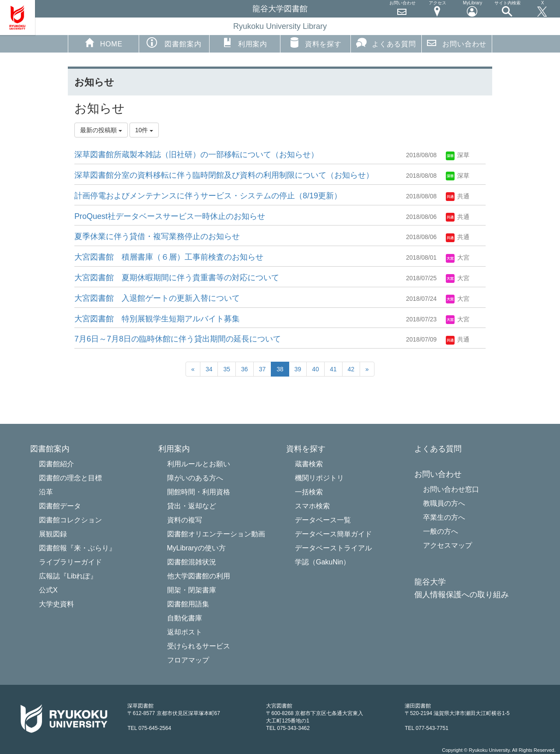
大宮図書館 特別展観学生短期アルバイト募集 (157, 319)
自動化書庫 (185, 618)
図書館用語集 (188, 604)
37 (262, 369)
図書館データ (60, 506)
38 (280, 369)
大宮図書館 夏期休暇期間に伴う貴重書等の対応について (177, 278)
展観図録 (53, 534)
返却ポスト (185, 632)
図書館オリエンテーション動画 (216, 534)
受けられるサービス (199, 646)
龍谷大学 (430, 582)
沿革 (46, 492)
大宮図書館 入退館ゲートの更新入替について (157, 298)
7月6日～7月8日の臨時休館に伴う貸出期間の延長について (178, 339)
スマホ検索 (312, 506)
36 (245, 369)
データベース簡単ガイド (333, 534)
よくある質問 (386, 42)
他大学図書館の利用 (199, 576)
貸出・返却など (192, 506)
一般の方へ (441, 531)
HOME (103, 42)
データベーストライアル (333, 548)
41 (333, 369)
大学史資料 (56, 604)
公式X (48, 590)
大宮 (458, 257)
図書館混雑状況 (192, 562)
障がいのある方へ (195, 478)
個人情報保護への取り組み (462, 595)
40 (315, 369)
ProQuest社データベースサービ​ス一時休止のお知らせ (170, 216)
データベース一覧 (323, 520)
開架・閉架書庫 (192, 590)
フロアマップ (188, 660)
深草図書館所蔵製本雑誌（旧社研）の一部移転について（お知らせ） (196, 155)
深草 (458, 155)
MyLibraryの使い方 (196, 548)
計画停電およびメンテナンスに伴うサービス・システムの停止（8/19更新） (208, 196)
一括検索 (309, 492)
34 (209, 369)
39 (298, 369)
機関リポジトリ (319, 478)
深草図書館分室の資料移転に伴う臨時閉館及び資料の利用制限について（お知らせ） (224, 175)
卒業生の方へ (444, 517)
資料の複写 (185, 520)
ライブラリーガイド (70, 562)
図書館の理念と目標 (70, 478)
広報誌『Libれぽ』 (68, 576)
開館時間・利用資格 (199, 492)
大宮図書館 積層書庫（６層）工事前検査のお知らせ (169, 257)
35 (227, 369)
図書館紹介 (56, 464)
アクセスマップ (448, 545)
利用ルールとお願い (199, 464)
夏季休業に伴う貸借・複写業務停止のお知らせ (157, 236)
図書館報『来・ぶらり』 (77, 548)
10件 (144, 130)
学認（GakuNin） (322, 562)
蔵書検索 (309, 464)
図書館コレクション (70, 520)
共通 (458, 196)
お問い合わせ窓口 (451, 489)
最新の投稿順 (101, 130)
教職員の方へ (444, 503)
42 (351, 369)
